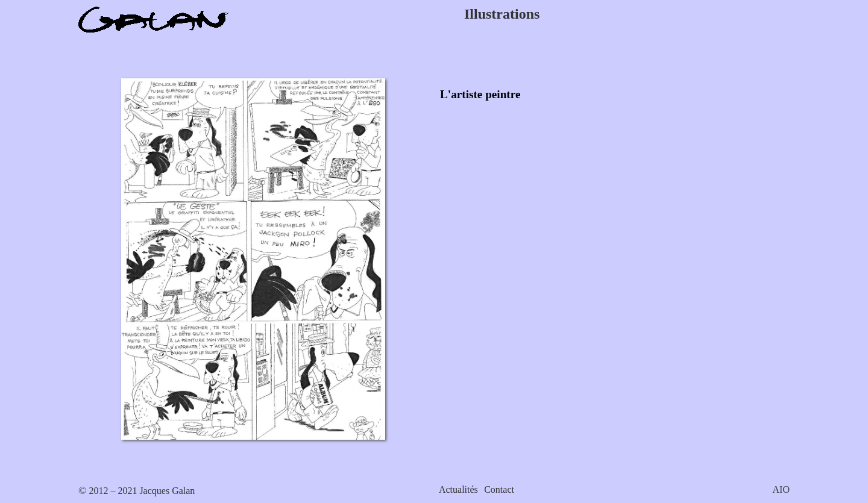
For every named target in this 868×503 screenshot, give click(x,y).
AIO (781, 489)
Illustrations (502, 14)
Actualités (458, 489)
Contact (499, 489)
